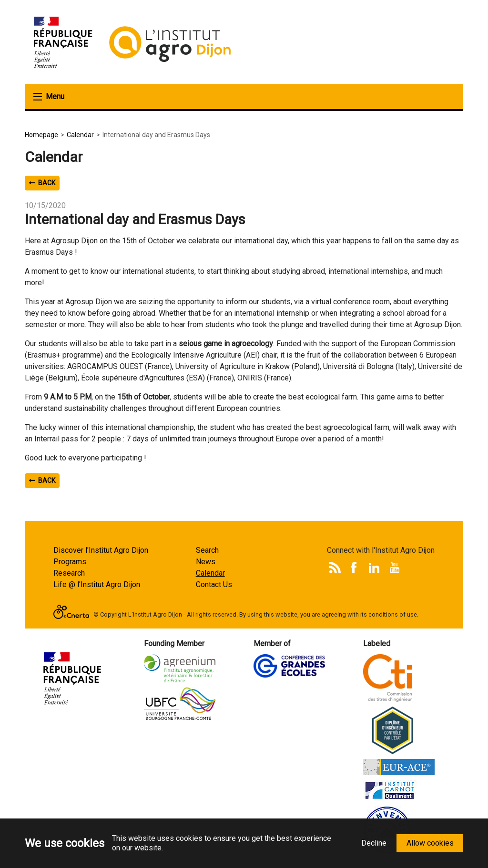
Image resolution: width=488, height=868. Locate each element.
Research (69, 573)
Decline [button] (374, 843)
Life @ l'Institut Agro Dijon (97, 584)
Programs (70, 562)
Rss (335, 568)
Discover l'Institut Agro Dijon (101, 550)
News (206, 562)
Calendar (210, 573)
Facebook (354, 568)
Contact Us (214, 584)
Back (42, 183)
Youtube (395, 568)
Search (207, 550)
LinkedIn (374, 568)
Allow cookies (430, 843)
